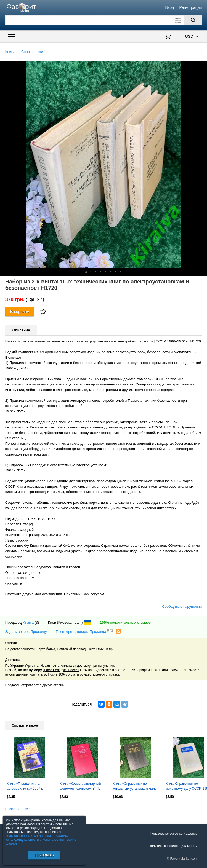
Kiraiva (28, 622)
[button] (202, 66)
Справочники (32, 52)
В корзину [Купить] (20, 311)
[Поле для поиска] (104, 20)
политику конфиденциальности (37, 838)
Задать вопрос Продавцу (26, 632)
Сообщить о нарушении (182, 606)
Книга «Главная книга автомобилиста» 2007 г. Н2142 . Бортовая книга (25, 787)
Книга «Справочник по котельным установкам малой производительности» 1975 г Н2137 (136, 787)
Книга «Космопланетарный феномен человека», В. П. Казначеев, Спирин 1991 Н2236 (80, 787)
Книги (10, 52)
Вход (170, 7)
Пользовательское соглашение (174, 834)
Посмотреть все (17, 809)
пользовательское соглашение (29, 836)
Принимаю (44, 855)
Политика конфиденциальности (173, 846)
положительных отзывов (125, 622)
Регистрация (190, 7)
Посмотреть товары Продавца (84, 631)
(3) (37, 622)
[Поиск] (193, 20)
